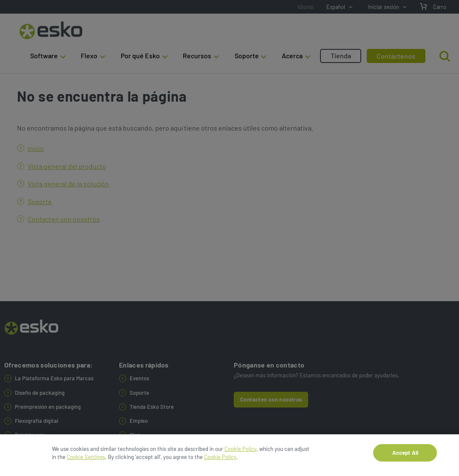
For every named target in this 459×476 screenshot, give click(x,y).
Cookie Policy (241, 451)
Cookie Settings (86, 459)
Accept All (405, 455)
